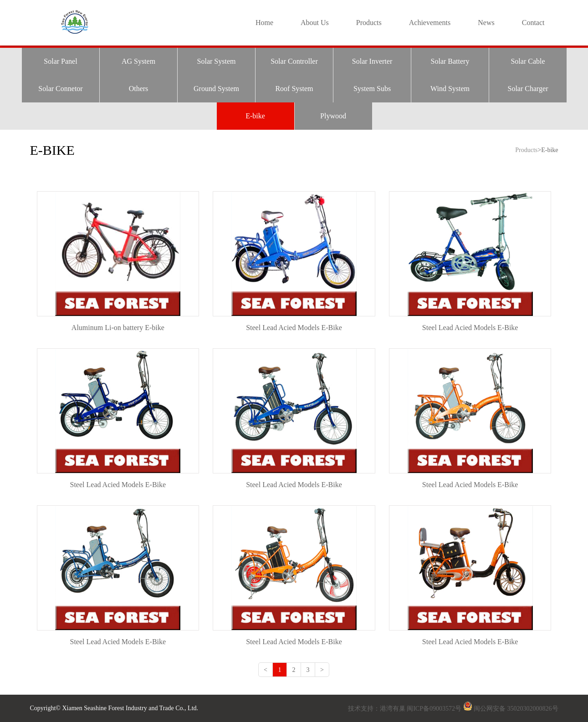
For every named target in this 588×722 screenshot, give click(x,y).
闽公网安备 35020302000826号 (516, 709)
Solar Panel (60, 61)
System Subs (372, 89)
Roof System (294, 89)
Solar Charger (528, 89)
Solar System (217, 61)
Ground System (216, 89)
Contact (533, 23)
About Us (315, 23)
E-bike (255, 116)
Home (264, 23)
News (486, 23)
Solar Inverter (372, 61)
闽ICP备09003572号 (434, 709)
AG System (138, 61)
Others (139, 89)
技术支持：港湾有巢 (378, 709)
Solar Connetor (60, 89)
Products (369, 23)
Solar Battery (450, 61)
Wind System (450, 89)
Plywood (333, 116)
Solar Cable (528, 61)
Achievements (430, 23)
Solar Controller (294, 61)
